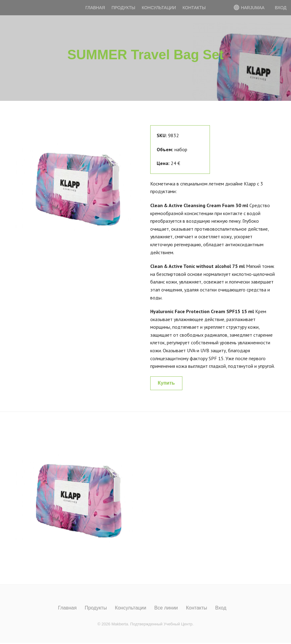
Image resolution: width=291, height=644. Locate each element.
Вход (221, 608)
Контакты (194, 8)
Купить (166, 383)
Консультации (159, 8)
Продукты (123, 8)
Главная (95, 8)
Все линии (166, 608)
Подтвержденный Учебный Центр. (162, 624)
